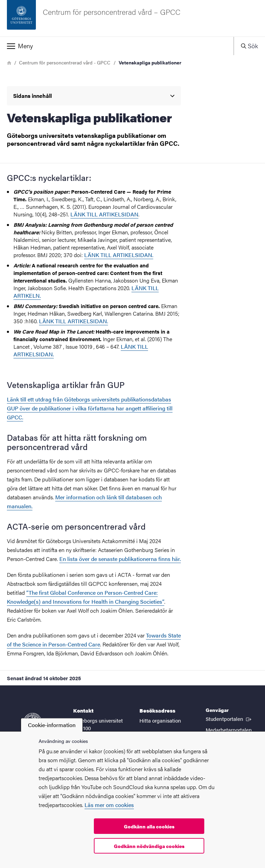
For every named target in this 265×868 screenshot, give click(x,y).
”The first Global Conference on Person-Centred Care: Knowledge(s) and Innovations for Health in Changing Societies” (86, 597)
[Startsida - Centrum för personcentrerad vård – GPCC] (132, 18)
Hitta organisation (160, 720)
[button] (117, 46)
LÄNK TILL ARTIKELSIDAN (104, 214)
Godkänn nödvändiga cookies (149, 846)
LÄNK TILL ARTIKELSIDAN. (73, 321)
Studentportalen (229, 718)
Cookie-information (52, 725)
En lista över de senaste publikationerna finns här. (120, 559)
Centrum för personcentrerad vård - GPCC (65, 62)
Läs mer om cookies (109, 805)
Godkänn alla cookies (149, 826)
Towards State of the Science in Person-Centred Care (94, 640)
